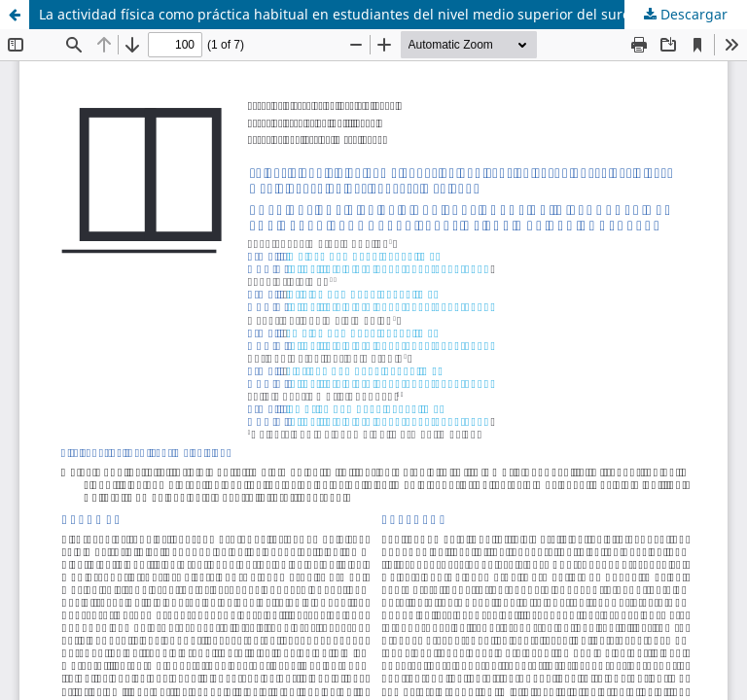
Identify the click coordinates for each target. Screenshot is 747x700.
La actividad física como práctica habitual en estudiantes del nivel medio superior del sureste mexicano (377, 14)
